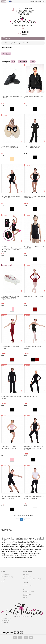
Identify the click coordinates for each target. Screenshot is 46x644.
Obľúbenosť (23, 62)
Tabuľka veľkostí (27, 577)
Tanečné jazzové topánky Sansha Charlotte (12, 97)
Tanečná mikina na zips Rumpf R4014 (34, 97)
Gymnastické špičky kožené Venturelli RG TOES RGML (10, 147)
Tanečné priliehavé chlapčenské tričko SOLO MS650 (34, 497)
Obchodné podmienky (7, 577)
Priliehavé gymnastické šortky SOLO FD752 (11, 197)
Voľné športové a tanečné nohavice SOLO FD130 (32, 147)
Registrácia (34, 1)
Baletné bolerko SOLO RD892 (34, 296)
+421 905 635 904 (25, 9)
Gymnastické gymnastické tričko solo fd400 (34, 247)
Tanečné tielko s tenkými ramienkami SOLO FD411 (9, 447)
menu (4, 1)
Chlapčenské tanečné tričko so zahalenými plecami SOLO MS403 (34, 448)
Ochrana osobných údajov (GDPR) (32, 579)
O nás (3, 581)
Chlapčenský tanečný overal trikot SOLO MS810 (35, 197)
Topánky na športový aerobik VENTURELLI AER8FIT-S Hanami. (10, 298)
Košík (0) (25, 32)
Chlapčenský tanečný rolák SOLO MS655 (12, 397)
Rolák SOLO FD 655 (31, 397)
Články (3, 579)
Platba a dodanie (6, 575)
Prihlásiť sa (41, 1)
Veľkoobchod (26, 575)
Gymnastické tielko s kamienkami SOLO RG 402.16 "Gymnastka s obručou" (12, 249)
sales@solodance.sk (29, 592)
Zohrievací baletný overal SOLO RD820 (34, 347)
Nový (33, 62)
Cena (13, 62)
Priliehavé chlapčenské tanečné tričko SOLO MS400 (11, 497)
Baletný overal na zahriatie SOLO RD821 (12, 347)
